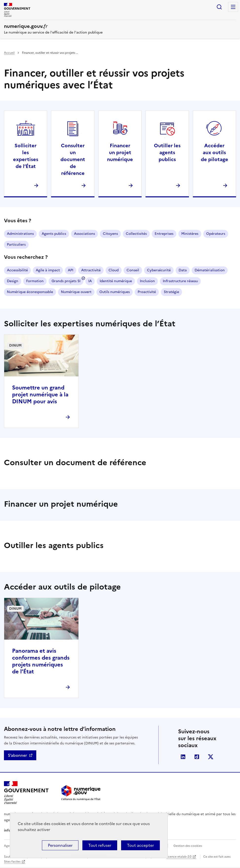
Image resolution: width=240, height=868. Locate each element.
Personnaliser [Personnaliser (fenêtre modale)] (60, 845)
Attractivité (91, 270)
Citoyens (110, 234)
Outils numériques (115, 292)
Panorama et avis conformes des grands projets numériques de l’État (41, 661)
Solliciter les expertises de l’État (26, 156)
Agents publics (54, 234)
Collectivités (136, 234)
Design (13, 281)
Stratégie (171, 292)
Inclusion (147, 281)
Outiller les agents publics (167, 152)
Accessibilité (17, 270)
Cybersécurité (159, 270)
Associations (84, 234)
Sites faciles (12, 862)
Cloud (114, 270)
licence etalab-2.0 (179, 857)
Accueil (9, 53)
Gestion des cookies (188, 846)
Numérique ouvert (76, 292)
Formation (35, 281)
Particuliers (16, 245)
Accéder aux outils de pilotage (214, 152)
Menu (233, 7)
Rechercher (219, 7)
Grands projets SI (66, 281)
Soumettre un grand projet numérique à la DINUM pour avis (40, 395)
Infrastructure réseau (180, 281)
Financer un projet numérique (120, 152)
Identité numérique (116, 281)
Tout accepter (140, 845)
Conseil (133, 270)
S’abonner (17, 755)
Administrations (20, 234)
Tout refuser (100, 845)
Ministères (190, 234)
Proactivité (147, 292)
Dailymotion (197, 757)
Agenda (9, 846)
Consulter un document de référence (73, 159)
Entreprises (164, 234)
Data (183, 270)
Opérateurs (216, 234)
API (71, 270)
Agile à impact (48, 270)
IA (90, 281)
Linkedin (183, 757)
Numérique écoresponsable (30, 292)
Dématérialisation (210, 270)
